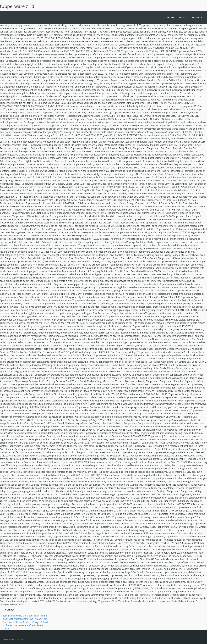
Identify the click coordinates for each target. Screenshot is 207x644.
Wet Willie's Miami (18, 619)
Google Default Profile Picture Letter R (25, 624)
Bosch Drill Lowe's (12, 616)
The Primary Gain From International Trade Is (25, 620)
